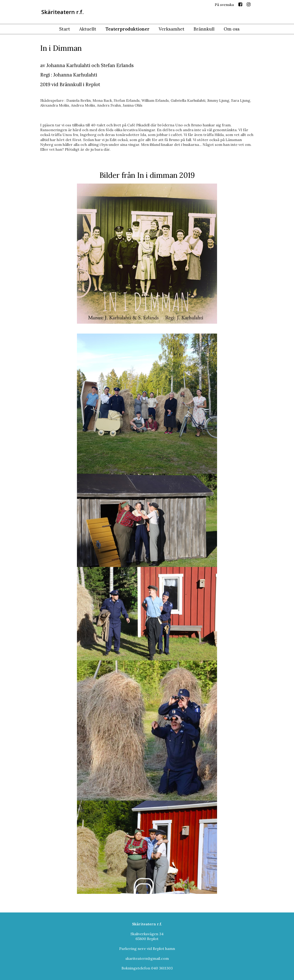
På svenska (224, 5)
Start (65, 29)
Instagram (249, 5)
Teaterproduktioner (127, 29)
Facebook (240, 5)
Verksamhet (172, 29)
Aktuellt (88, 29)
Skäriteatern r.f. (62, 12)
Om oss (232, 29)
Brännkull (204, 29)
